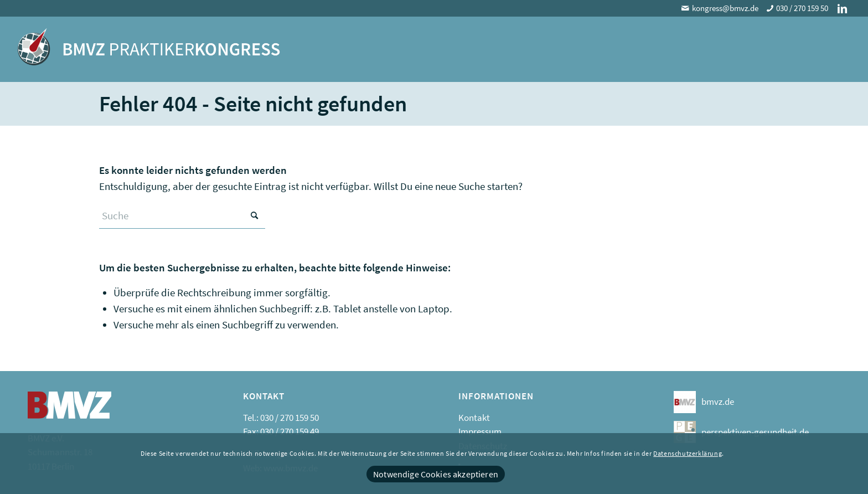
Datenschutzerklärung (688, 453)
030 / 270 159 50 (802, 8)
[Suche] (182, 216)
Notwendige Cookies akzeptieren (436, 474)
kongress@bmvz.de (725, 8)
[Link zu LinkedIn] (843, 8)
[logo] (149, 55)
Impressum (480, 431)
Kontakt (474, 418)
